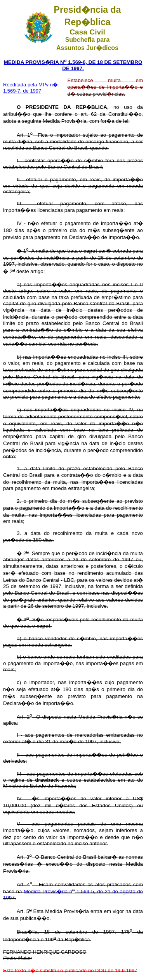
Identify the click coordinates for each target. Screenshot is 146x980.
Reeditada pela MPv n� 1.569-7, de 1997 (30, 88)
